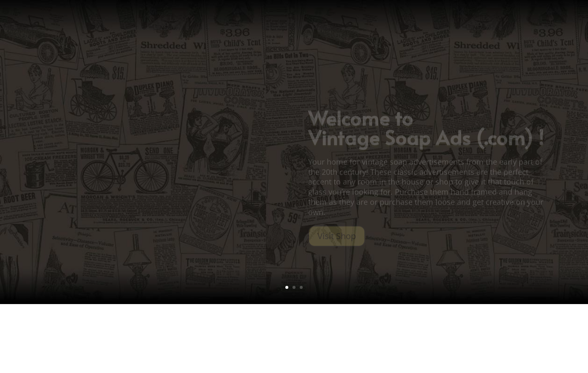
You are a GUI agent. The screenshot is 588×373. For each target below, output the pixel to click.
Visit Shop (337, 240)
